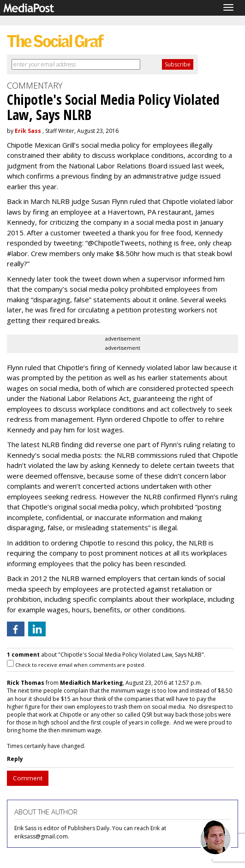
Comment (28, 778)
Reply (15, 759)
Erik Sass (28, 131)
